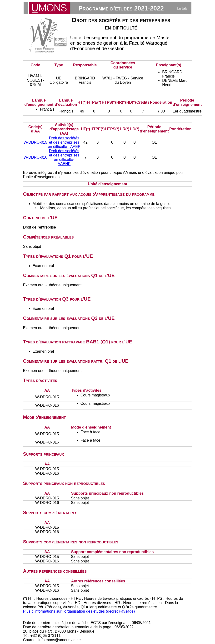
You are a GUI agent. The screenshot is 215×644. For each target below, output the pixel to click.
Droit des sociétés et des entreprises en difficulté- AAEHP (64, 157)
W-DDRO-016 (35, 157)
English (182, 8)
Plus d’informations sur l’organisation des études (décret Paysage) (79, 611)
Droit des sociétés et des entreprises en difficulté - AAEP (64, 142)
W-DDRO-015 (35, 142)
